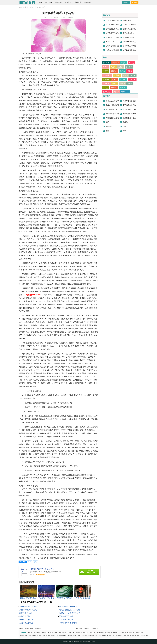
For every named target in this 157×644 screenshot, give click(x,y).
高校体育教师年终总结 (28, 610)
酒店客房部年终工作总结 (89, 629)
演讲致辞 (78, 2)
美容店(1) (132, 88)
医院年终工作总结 (66, 616)
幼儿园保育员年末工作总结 (70, 610)
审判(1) (106, 88)
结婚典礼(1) (107, 75)
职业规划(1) (107, 92)
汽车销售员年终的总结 (33, 629)
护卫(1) (114, 67)
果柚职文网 (46, 636)
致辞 (107, 131)
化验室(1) (116, 83)
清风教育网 (127, 636)
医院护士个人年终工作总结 (70, 613)
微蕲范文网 (24, 636)
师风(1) (125, 83)
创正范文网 (144, 636)
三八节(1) (106, 83)
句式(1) (106, 67)
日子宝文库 (122, 633)
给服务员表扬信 (128, 37)
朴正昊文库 (111, 636)
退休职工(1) (126, 92)
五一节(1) (130, 67)
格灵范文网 (108, 633)
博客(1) (106, 71)
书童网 (69, 633)
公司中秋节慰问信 (112, 46)
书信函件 (58, 2)
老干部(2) (132, 79)
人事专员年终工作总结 (28, 607)
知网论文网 (85, 633)
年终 (30, 562)
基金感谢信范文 (111, 109)
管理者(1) (116, 63)
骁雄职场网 (63, 636)
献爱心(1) (114, 79)
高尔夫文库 (119, 636)
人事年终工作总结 (66, 620)
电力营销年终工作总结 (68, 607)
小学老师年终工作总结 (68, 623)
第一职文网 (55, 636)
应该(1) (125, 63)
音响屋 (30, 633)
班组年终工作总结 (26, 623)
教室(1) (126, 75)
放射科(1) (118, 75)
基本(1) (121, 67)
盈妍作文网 (62, 633)
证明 (107, 122)
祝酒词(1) (114, 71)
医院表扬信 (127, 20)
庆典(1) (131, 71)
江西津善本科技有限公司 (90, 636)
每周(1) (123, 71)
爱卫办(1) (106, 63)
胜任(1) (117, 92)
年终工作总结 (25, 616)
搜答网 (39, 636)
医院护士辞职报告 (129, 42)
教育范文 (68, 2)
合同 (124, 126)
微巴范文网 (75, 642)
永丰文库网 (77, 636)
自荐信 (125, 122)
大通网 (115, 633)
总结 (35, 562)
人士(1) (106, 79)
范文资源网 (131, 633)
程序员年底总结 (26, 613)
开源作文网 (46, 633)
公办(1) (114, 88)
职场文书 (48, 2)
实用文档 (88, 2)
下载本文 (70, 17)
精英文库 (92, 633)
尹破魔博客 (37, 633)
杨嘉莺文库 (139, 633)
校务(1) (123, 79)
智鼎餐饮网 (102, 636)
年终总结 (42, 7)
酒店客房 (23, 562)
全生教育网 (136, 636)
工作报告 (109, 126)
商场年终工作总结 (26, 620)
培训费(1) (122, 88)
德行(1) (133, 83)
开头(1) (133, 63)
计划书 (125, 131)
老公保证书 (110, 42)
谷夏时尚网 (54, 633)
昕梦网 (70, 636)
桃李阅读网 (100, 633)
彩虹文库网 (32, 636)
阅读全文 (64, 17)
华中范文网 (76, 633)
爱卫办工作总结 (128, 33)
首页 (40, 2)
